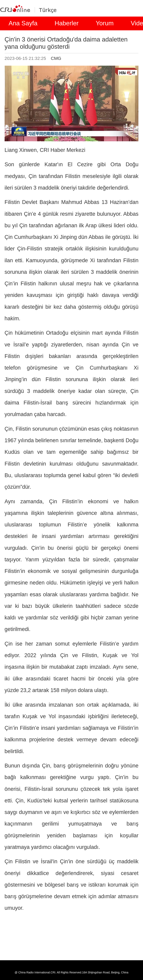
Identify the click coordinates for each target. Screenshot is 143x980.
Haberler (67, 23)
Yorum (105, 23)
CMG (56, 58)
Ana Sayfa (23, 23)
